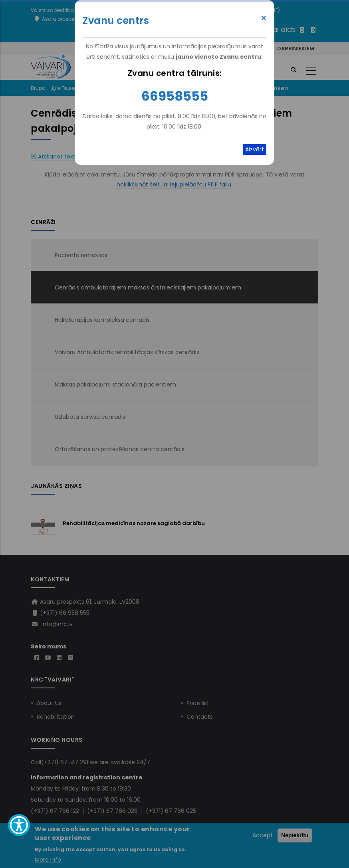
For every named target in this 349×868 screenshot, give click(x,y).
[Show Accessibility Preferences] (19, 825)
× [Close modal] (264, 18)
